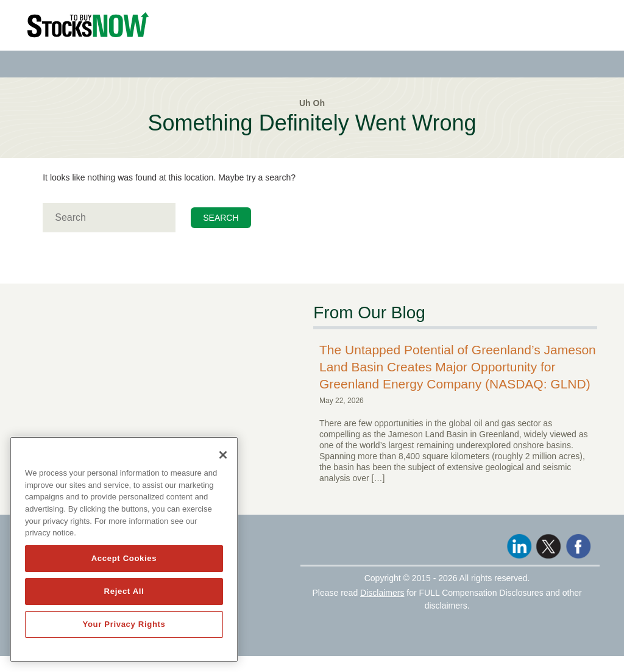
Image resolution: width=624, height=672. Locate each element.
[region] (124, 549)
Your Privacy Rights (124, 624)
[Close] (223, 455)
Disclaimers (382, 593)
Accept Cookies (124, 558)
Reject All (124, 591)
